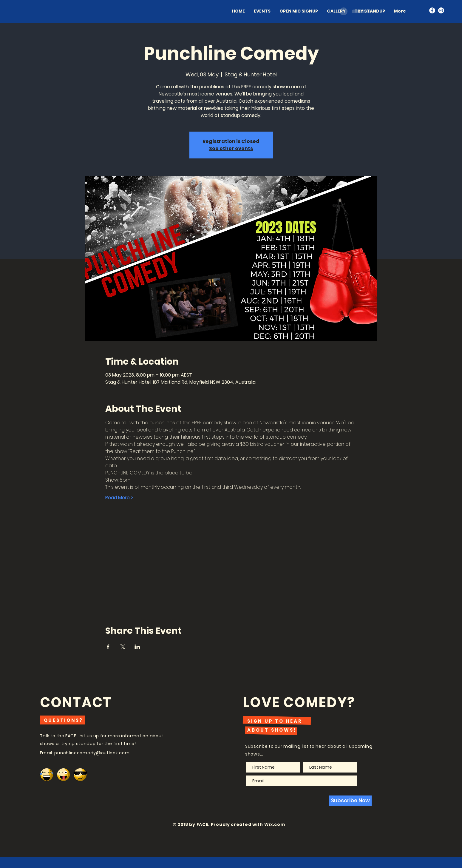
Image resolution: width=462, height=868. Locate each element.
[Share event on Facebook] (108, 647)
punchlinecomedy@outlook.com (92, 753)
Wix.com (275, 824)
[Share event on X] (123, 647)
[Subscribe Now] (350, 801)
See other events (231, 148)
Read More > (119, 498)
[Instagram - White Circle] (441, 10)
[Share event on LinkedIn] (137, 647)
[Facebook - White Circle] (432, 10)
